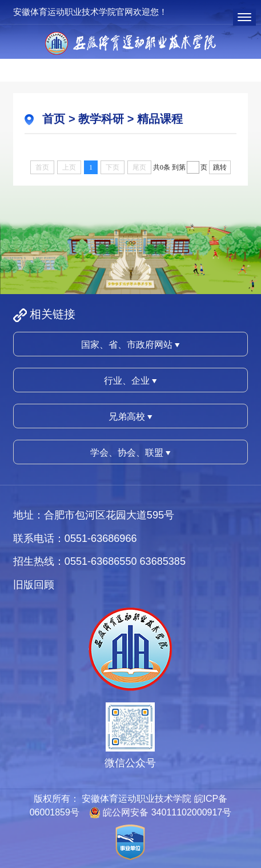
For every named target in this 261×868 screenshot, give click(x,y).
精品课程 (160, 119)
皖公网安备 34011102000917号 (167, 812)
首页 (54, 119)
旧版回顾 (34, 585)
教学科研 (101, 119)
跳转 (220, 167)
